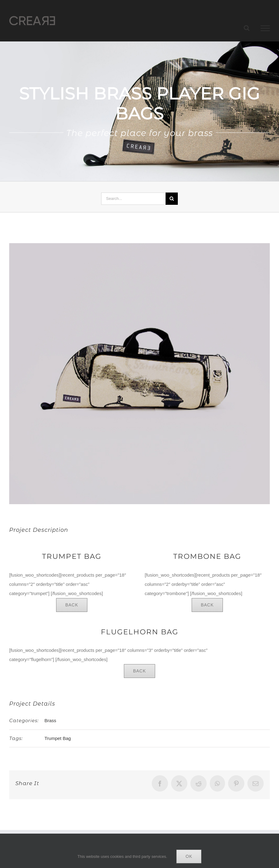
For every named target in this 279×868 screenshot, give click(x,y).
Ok (189, 856)
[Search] (172, 199)
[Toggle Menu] (265, 28)
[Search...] (133, 199)
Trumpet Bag (58, 738)
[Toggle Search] (247, 28)
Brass (50, 720)
